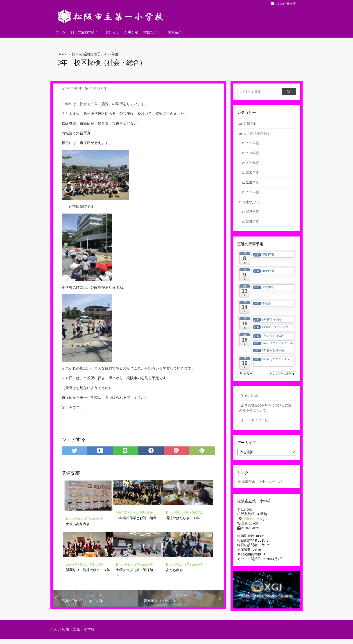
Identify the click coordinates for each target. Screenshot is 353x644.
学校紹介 (173, 32)
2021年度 (253, 183)
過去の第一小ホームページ (262, 483)
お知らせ (112, 32)
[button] (245, 374)
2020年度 (97, 525)
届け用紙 (251, 396)
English (278, 3)
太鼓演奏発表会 (78, 531)
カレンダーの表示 (282, 374)
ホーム (60, 32)
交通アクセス (252, 521)
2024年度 (122, 519)
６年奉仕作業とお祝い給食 (136, 524)
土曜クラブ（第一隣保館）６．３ (136, 579)
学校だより (151, 32)
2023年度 (147, 571)
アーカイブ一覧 (256, 421)
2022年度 (111, 54)
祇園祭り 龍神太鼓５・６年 (88, 576)
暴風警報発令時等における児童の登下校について (265, 408)
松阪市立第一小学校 (79, 634)
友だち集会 (174, 576)
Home (62, 54)
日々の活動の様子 (84, 32)
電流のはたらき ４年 (183, 524)
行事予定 (131, 32)
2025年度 (253, 143)
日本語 (291, 3)
